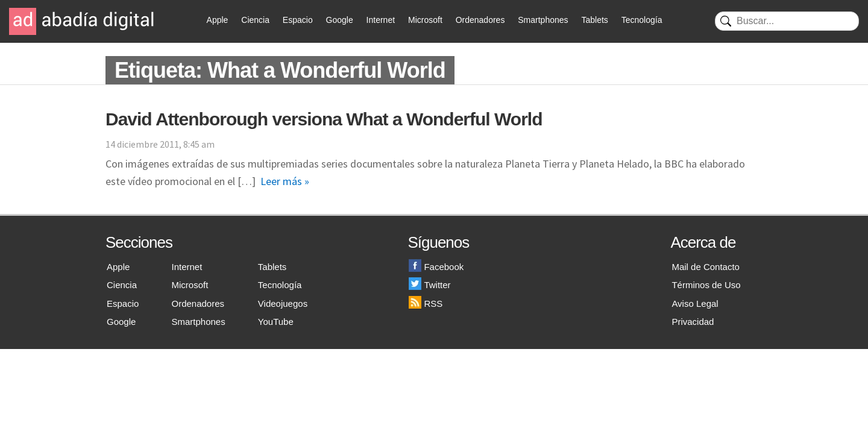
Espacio (298, 20)
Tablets (594, 20)
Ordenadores (480, 20)
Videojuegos (283, 303)
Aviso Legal (695, 303)
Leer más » (285, 181)
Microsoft (425, 20)
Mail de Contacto (706, 267)
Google (340, 20)
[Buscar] (787, 21)
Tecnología (642, 20)
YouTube (276, 322)
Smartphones (543, 20)
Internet (381, 20)
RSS (426, 303)
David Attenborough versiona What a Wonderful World (324, 119)
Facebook (436, 267)
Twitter (429, 285)
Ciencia (255, 20)
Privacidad (693, 322)
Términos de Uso (706, 285)
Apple (218, 20)
